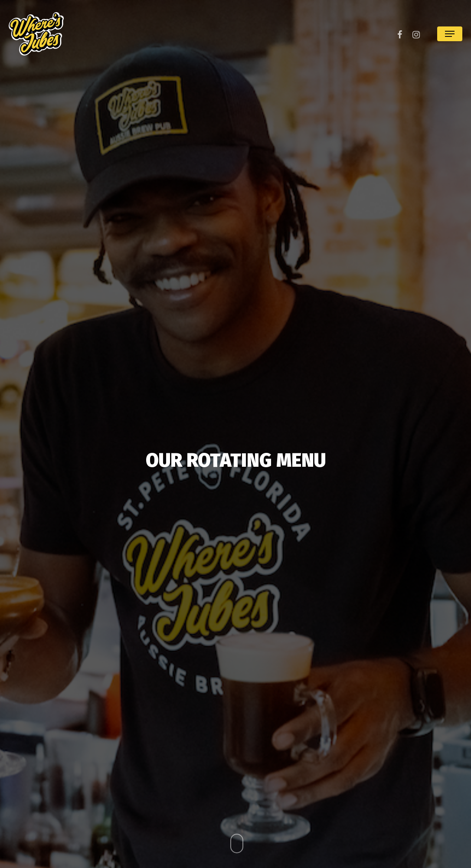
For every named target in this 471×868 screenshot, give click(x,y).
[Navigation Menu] (450, 34)
